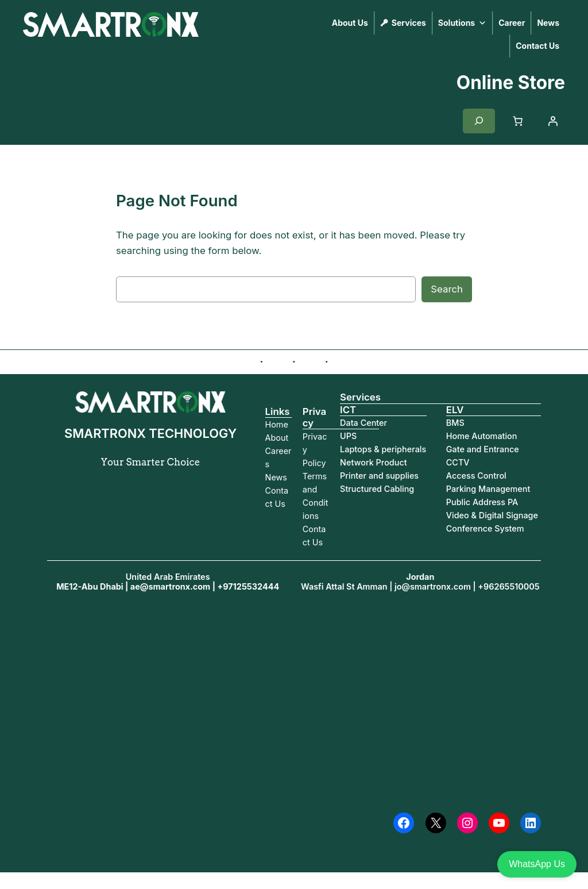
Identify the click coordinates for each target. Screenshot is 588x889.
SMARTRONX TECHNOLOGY (80, 52)
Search (447, 289)
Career (512, 23)
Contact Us (537, 46)
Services (409, 23)
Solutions (462, 23)
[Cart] (518, 121)
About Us (350, 23)
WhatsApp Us (537, 864)
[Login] (553, 121)
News (548, 23)
